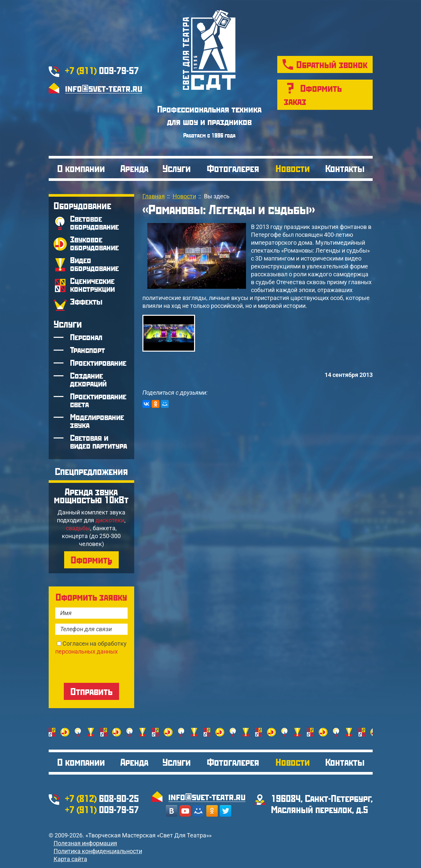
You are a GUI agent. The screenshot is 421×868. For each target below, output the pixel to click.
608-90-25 (102, 798)
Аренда (134, 168)
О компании (81, 168)
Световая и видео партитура (99, 442)
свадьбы (78, 528)
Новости (293, 168)
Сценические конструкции (92, 285)
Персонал (86, 337)
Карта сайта (70, 859)
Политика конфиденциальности (98, 851)
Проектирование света (98, 400)
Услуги (177, 168)
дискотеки (110, 520)
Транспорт (87, 350)
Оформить (91, 560)
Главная (154, 196)
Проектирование (98, 363)
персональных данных (87, 651)
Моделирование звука (97, 421)
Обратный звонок (332, 64)
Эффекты (86, 301)
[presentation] (105, 668)
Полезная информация (85, 843)
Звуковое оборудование (94, 243)
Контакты (345, 168)
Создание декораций (88, 379)
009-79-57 (102, 70)
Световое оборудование (94, 223)
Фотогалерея (233, 168)
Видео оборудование (94, 264)
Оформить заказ (313, 95)
